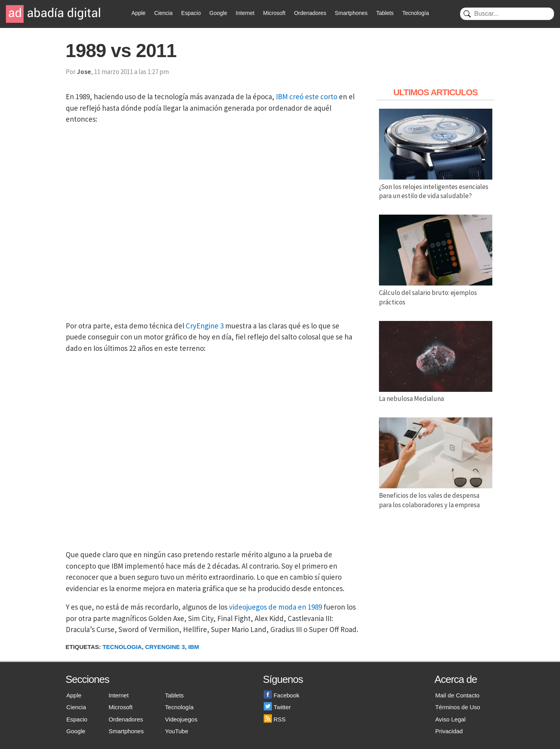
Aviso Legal (450, 719)
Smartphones (351, 13)
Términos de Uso (458, 707)
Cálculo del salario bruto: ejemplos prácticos (436, 293)
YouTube (177, 731)
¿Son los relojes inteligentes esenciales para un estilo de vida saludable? (436, 187)
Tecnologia (122, 647)
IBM (194, 647)
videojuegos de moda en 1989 (275, 607)
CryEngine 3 (205, 326)
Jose (84, 72)
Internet (245, 13)
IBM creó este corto (307, 96)
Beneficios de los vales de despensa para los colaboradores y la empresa (436, 495)
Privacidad (449, 731)
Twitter (277, 707)
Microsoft (274, 13)
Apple (139, 13)
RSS (275, 719)
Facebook (282, 695)
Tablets (385, 13)
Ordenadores (310, 13)
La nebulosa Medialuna (436, 394)
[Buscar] (507, 14)
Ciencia (164, 13)
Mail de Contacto (457, 695)
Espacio (191, 13)
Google (218, 13)
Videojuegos (181, 719)
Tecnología (416, 13)
